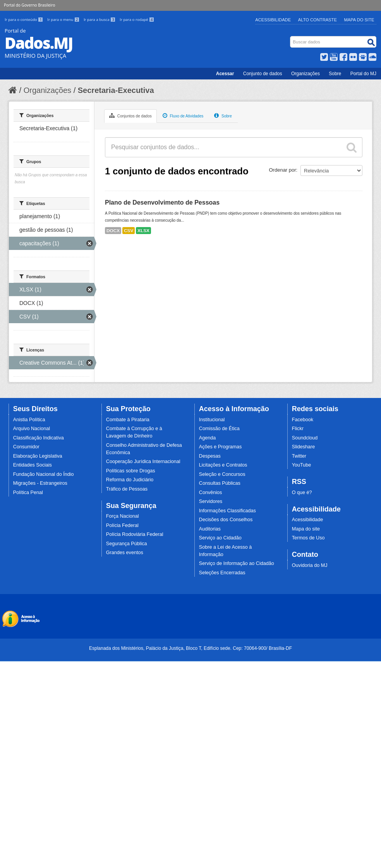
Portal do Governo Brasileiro (29, 5)
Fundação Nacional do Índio (44, 474)
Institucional (212, 420)
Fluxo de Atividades (183, 115)
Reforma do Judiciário (130, 480)
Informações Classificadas (227, 511)
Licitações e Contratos (223, 465)
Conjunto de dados (263, 74)
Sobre (335, 74)
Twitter (299, 456)
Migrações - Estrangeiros (40, 483)
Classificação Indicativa (39, 438)
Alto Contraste (317, 20)
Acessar (225, 74)
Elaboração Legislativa (38, 456)
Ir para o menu (64, 20)
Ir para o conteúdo (24, 20)
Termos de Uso (308, 538)
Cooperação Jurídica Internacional (143, 462)
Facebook (303, 420)
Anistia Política (29, 420)
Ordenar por (283, 170)
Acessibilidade (273, 20)
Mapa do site (306, 529)
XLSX (143, 231)
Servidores (211, 501)
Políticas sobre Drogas (131, 471)
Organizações (305, 74)
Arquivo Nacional (32, 429)
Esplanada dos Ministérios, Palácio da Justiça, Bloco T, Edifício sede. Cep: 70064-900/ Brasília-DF (190, 648)
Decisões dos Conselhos (226, 520)
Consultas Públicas (220, 483)
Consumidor (26, 447)
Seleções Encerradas (222, 573)
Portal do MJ (363, 74)
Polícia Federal (122, 525)
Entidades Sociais (33, 465)
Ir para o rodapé (137, 20)
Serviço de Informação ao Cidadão (237, 563)
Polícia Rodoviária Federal (135, 534)
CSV (129, 231)
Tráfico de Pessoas (127, 489)
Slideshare (304, 447)
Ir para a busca (100, 20)
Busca (291, 38)
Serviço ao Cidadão (220, 538)
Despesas (210, 456)
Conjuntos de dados (130, 115)
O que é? (302, 493)
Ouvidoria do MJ (310, 565)
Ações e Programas (221, 447)
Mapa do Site (359, 20)
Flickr (298, 429)
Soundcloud (305, 438)
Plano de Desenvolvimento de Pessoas (162, 202)
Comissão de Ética (219, 429)
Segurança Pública (127, 544)
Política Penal (28, 493)
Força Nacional (123, 516)
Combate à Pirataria (128, 420)
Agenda (207, 438)
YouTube (302, 465)
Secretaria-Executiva (116, 90)
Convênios (211, 493)
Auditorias (210, 529)
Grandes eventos (125, 553)
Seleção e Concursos (222, 474)
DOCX (113, 231)
